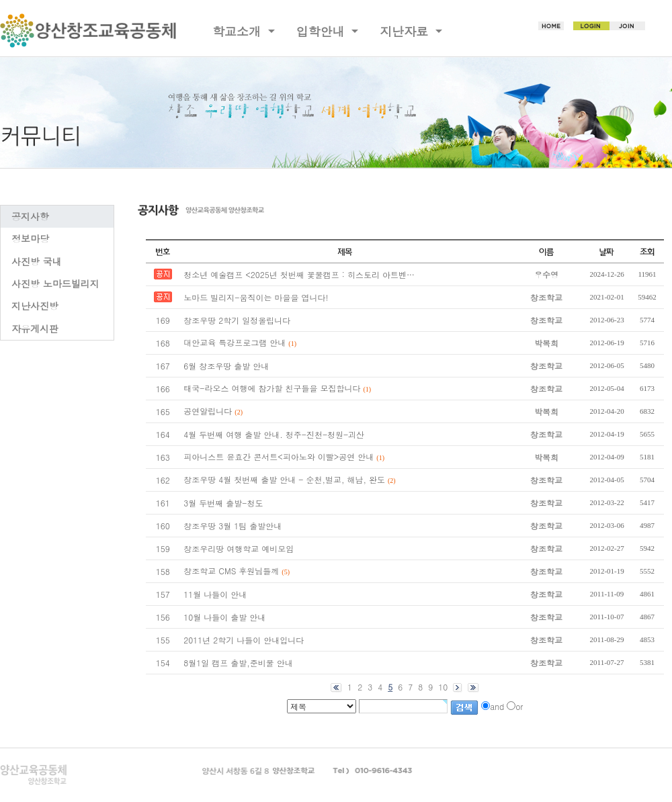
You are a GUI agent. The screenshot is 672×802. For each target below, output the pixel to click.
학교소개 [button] (239, 31)
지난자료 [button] (406, 31)
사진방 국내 (37, 261)
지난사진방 (35, 306)
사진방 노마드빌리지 (55, 283)
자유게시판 (35, 328)
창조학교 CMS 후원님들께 (231, 571)
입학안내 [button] (323, 31)
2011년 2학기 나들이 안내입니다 (244, 640)
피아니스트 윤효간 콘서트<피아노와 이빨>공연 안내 (279, 456)
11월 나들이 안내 (215, 594)
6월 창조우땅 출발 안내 (226, 366)
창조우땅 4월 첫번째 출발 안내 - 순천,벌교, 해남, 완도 (284, 479)
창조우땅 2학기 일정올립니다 (237, 320)
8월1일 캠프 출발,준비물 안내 (238, 663)
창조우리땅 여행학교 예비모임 (239, 548)
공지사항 (30, 216)
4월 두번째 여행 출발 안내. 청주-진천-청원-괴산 (274, 434)
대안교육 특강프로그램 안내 (235, 342)
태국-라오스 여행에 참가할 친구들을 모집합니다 (272, 388)
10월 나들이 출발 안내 (224, 617)
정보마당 (30, 238)
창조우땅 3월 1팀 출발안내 (233, 526)
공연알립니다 (208, 411)
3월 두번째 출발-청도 (223, 503)
